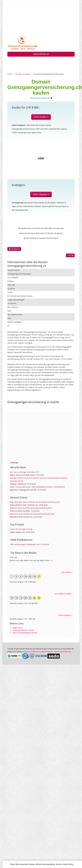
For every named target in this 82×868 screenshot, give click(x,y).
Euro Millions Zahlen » (64, 594)
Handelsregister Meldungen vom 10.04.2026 (32, 544)
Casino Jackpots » (65, 615)
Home (10, 74)
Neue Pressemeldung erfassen (25, 633)
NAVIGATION (41, 54)
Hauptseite (14, 249)
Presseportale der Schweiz (23, 630)
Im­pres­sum (27, 651)
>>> (52, 560)
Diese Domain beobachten (40, 98)
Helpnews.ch (18, 628)
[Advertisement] (41, 20)
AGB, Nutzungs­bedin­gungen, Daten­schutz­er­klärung (51, 651)
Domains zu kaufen (23, 74)
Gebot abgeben (41, 194)
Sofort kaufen (41, 117)
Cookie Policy (68, 864)
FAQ (70, 255)
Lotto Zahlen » (66, 572)
